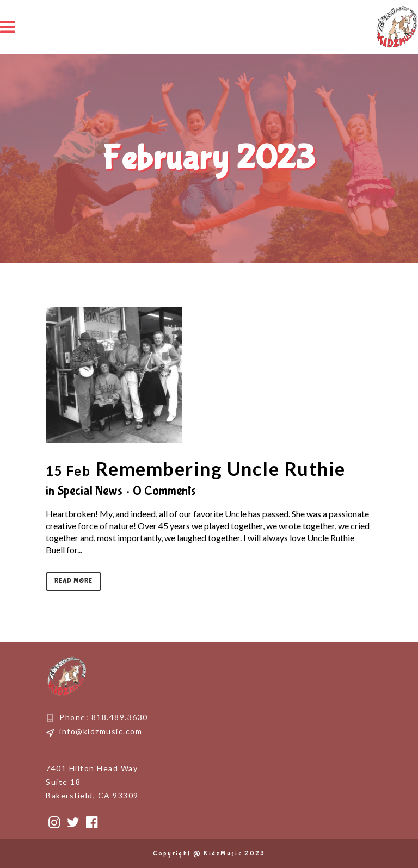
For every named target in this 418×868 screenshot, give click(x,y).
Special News (90, 491)
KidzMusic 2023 (234, 854)
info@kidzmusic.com (101, 731)
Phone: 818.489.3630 (104, 717)
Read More (73, 581)
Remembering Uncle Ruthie (220, 468)
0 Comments (164, 491)
